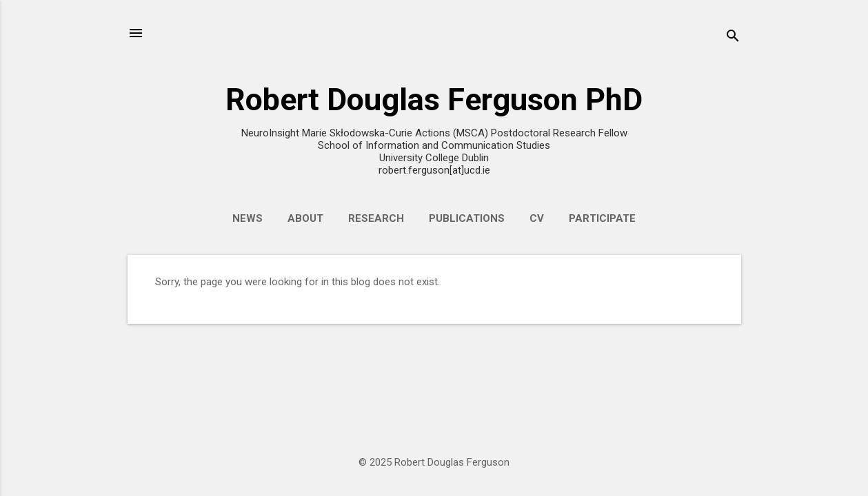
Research (376, 218)
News (248, 218)
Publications (467, 218)
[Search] (733, 38)
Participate (602, 218)
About (305, 218)
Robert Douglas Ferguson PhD (434, 100)
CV (537, 218)
